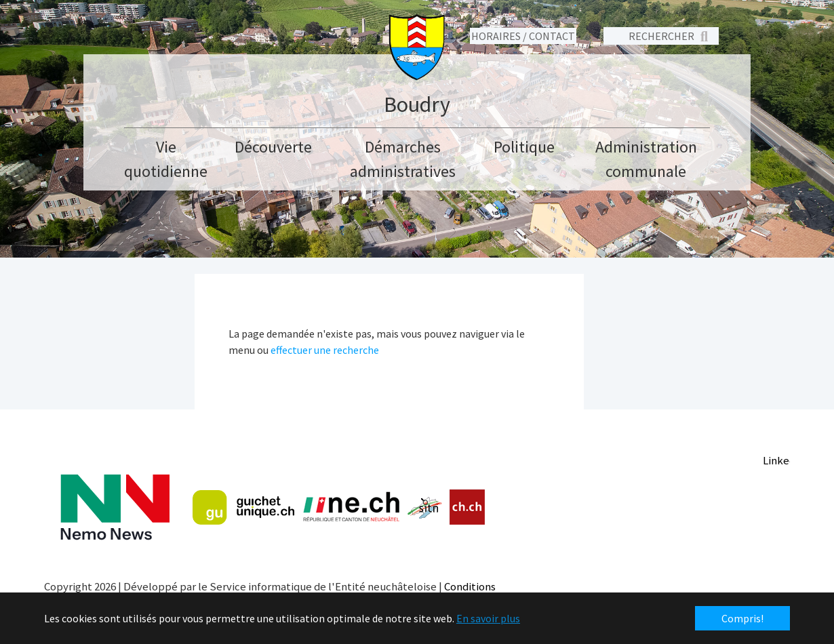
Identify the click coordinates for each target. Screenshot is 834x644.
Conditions (470, 586)
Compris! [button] (742, 618)
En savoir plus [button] (488, 618)
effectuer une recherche (325, 350)
